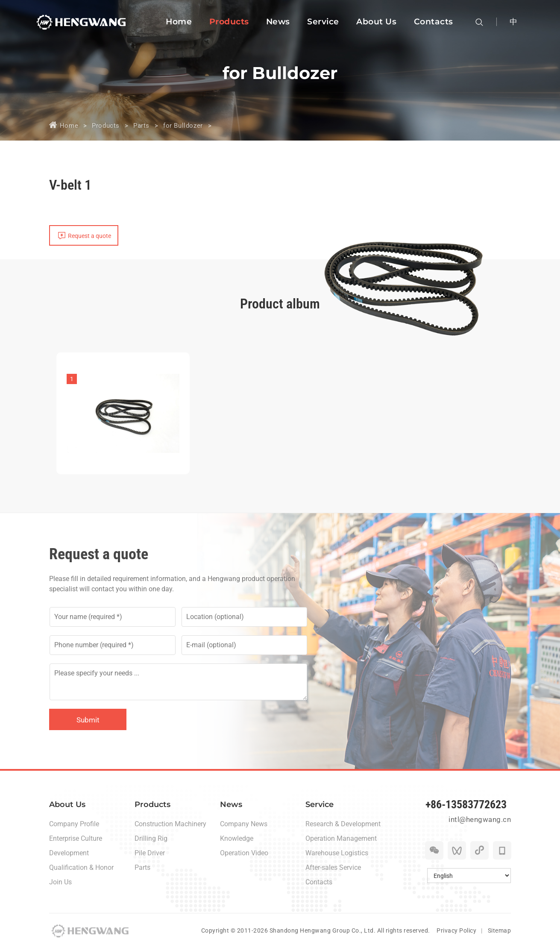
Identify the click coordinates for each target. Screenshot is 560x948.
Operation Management (341, 838)
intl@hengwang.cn (480, 819)
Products (106, 126)
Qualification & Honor (81, 867)
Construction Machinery (170, 824)
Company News (244, 824)
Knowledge (237, 838)
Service (320, 804)
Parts (141, 126)
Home (69, 126)
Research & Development (343, 824)
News (231, 804)
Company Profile (74, 824)
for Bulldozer (183, 126)
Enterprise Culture (76, 838)
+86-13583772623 (466, 804)
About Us (67, 804)
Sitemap (500, 930)
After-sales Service (333, 867)
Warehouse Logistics (337, 853)
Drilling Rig (151, 838)
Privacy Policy (456, 930)
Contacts (319, 882)
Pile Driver (150, 853)
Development (69, 853)
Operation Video (244, 853)
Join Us (60, 882)
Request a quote (89, 236)
